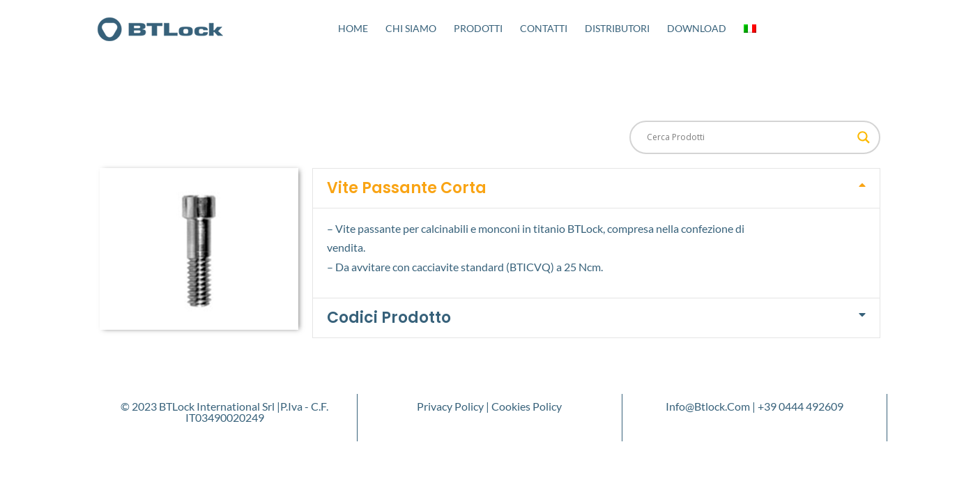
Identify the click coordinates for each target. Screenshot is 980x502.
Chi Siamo (411, 28)
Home (353, 28)
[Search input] (749, 137)
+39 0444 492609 (801, 406)
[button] (596, 188)
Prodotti (478, 28)
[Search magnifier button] (864, 137)
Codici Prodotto (389, 318)
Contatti (544, 28)
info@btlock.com (708, 406)
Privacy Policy (450, 406)
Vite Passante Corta (407, 188)
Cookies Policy (527, 406)
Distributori (617, 28)
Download (697, 28)
